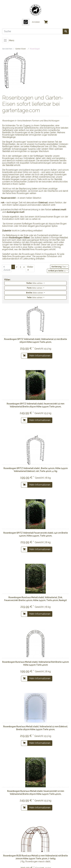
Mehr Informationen (40, 356)
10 (57, 271)
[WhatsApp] (26, 22)
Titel (59, 267)
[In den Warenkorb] (24, 356)
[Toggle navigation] (5, 40)
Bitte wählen (35, 283)
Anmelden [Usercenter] (36, 22)
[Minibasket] (46, 22)
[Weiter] (30, 268)
